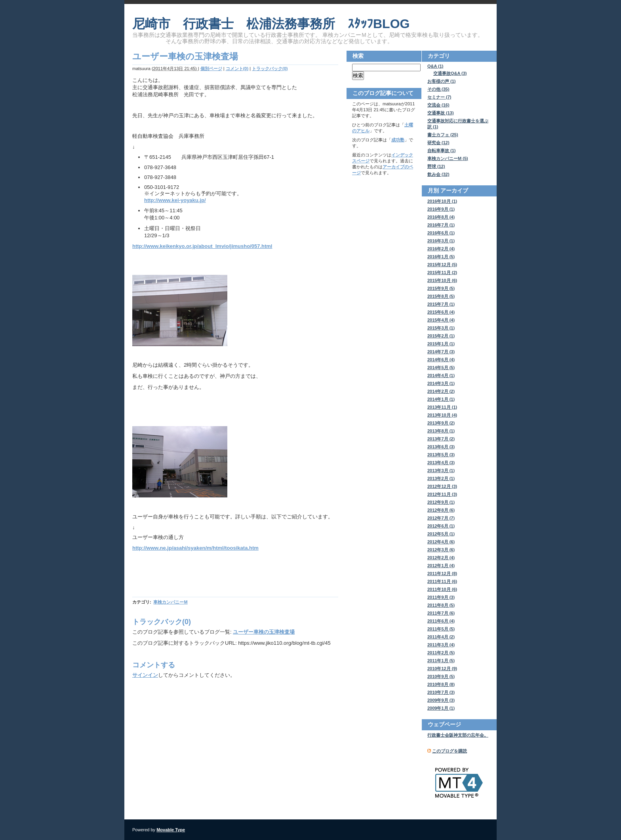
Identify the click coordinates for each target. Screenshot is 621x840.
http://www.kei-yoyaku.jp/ (175, 200)
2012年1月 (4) (441, 566)
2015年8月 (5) (441, 296)
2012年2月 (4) (441, 558)
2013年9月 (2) (441, 423)
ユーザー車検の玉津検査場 (264, 632)
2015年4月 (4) (441, 320)
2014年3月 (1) (441, 383)
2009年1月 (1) (441, 708)
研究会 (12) (438, 143)
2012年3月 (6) (441, 550)
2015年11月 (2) (442, 272)
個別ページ (211, 69)
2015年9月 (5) (441, 288)
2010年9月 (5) (441, 676)
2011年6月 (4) (441, 621)
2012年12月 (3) (442, 486)
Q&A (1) (435, 66)
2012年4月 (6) (441, 542)
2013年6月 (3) (441, 447)
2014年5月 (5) (441, 368)
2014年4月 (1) (441, 375)
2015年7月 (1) (441, 304)
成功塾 (398, 140)
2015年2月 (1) (441, 336)
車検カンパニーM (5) (448, 158)
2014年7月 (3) (441, 352)
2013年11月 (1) (442, 407)
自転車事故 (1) (442, 150)
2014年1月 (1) (441, 399)
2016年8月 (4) (441, 217)
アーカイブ (454, 190)
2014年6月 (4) (441, 360)
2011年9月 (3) (441, 597)
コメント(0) (237, 69)
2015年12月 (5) (442, 265)
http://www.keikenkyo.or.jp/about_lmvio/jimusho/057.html (202, 246)
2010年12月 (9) (442, 669)
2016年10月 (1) (442, 201)
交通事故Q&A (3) (450, 73)
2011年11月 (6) (442, 581)
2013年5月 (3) (441, 455)
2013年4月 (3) (441, 463)
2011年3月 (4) (441, 645)
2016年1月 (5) (441, 257)
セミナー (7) (439, 97)
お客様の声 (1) (442, 81)
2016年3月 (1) (441, 241)
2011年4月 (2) (441, 637)
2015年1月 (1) (441, 344)
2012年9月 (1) (441, 502)
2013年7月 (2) (441, 439)
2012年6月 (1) (441, 526)
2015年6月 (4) (441, 312)
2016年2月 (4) (441, 249)
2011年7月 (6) (441, 613)
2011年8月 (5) (441, 605)
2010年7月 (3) (441, 692)
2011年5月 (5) (441, 629)
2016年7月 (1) (441, 225)
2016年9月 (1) (441, 209)
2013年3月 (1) (441, 470)
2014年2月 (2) (441, 391)
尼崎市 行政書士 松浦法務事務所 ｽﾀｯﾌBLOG (271, 24)
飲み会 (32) (438, 174)
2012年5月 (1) (441, 534)
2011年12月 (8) (442, 573)
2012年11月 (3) (442, 494)
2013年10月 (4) (442, 415)
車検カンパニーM (170, 602)
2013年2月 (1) (441, 478)
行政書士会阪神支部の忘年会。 (458, 735)
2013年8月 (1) (441, 431)
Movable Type (171, 830)
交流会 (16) (438, 105)
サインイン (145, 675)
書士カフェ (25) (443, 135)
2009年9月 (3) (441, 700)
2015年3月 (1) (441, 328)
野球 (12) (436, 166)
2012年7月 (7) (441, 518)
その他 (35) (438, 89)
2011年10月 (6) (442, 589)
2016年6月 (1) (441, 233)
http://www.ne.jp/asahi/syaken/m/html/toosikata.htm (195, 548)
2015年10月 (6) (442, 280)
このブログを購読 (450, 751)
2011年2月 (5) (441, 653)
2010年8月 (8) (441, 684)
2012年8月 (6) (441, 510)
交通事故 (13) (441, 113)
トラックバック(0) (270, 69)
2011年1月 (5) (441, 661)
